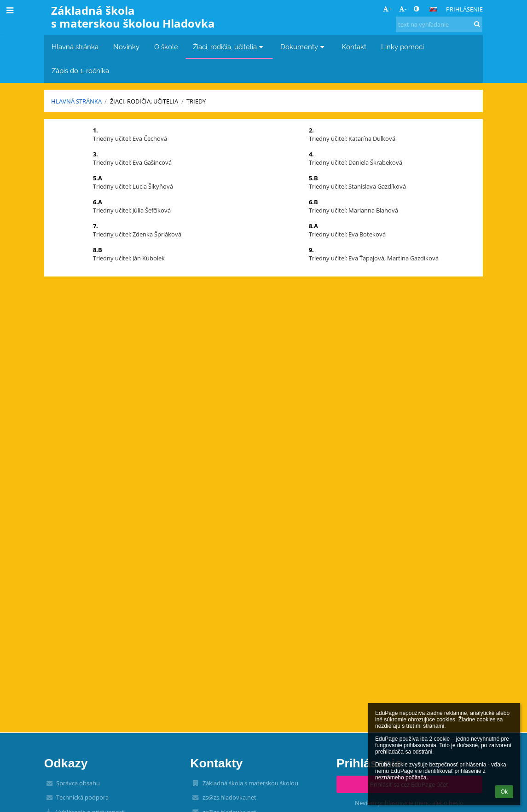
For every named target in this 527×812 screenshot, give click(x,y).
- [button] (403, 9)
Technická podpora (82, 797)
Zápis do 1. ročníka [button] (80, 71)
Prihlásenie (464, 9)
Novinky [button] (126, 47)
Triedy (196, 101)
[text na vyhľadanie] (439, 24)
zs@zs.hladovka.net (229, 797)
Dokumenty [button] (304, 47)
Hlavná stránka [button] (75, 47)
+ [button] (387, 9)
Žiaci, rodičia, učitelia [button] (229, 47)
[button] (433, 9)
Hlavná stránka (76, 101)
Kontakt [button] (354, 47)
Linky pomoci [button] (402, 47)
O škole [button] (166, 47)
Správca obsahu (78, 783)
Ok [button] (504, 792)
